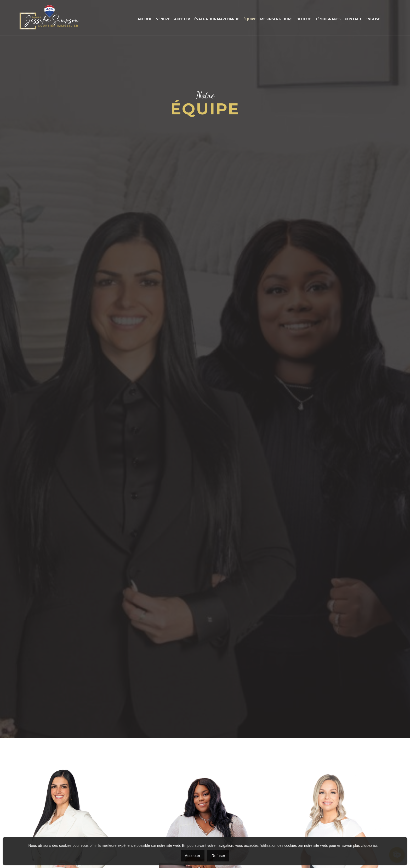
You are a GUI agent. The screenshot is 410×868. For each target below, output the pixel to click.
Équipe (250, 19)
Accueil (145, 19)
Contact (353, 19)
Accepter (193, 856)
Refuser (218, 856)
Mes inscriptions (276, 19)
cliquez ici (369, 845)
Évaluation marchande (217, 19)
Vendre (163, 19)
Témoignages (328, 19)
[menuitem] (373, 19)
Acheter (182, 19)
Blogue (304, 19)
